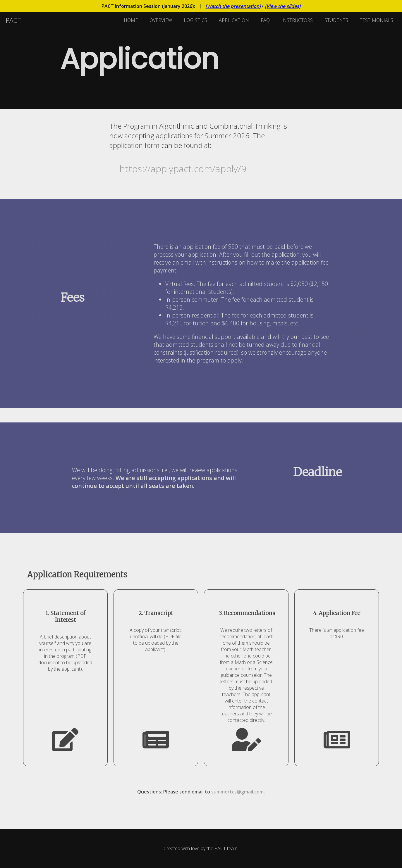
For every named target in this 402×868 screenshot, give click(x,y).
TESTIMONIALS (377, 20)
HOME (131, 20)
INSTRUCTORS (297, 20)
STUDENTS (336, 20)
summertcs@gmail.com (237, 792)
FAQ (265, 20)
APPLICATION (234, 20)
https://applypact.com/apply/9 (183, 169)
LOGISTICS (195, 20)
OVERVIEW (161, 20)
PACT (14, 20)
